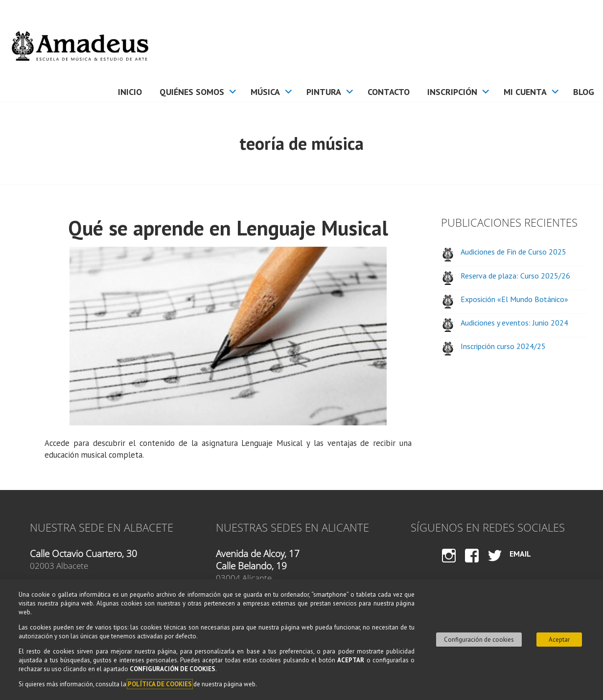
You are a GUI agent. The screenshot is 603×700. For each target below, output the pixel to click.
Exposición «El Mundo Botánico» (514, 299)
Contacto (389, 92)
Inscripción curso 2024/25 (503, 346)
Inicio (130, 92)
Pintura (324, 92)
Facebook (472, 565)
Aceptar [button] (559, 640)
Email (520, 554)
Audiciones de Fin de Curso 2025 (513, 252)
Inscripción (452, 92)
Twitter (495, 565)
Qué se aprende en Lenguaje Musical (228, 228)
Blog (584, 92)
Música (265, 92)
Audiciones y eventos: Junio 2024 (514, 323)
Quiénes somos (192, 92)
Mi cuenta (525, 92)
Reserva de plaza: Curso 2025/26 (515, 276)
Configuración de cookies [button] (479, 640)
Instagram (449, 565)
